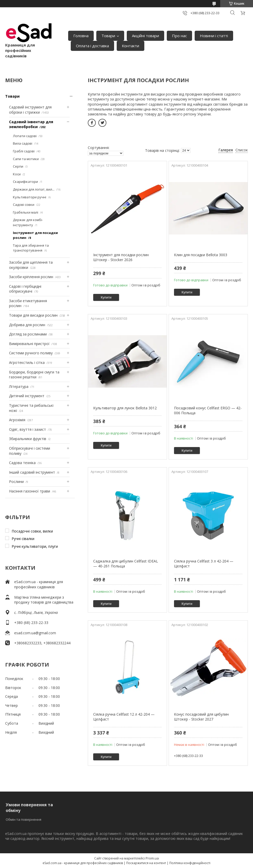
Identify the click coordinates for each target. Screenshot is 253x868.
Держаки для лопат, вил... (34, 189)
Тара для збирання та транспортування (31, 248)
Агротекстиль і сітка (27, 362)
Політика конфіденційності (190, 863)
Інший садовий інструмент (32, 472)
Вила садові (23, 143)
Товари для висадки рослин (33, 315)
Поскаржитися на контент (146, 863)
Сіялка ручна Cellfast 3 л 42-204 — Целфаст (204, 564)
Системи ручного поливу (31, 353)
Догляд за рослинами (28, 334)
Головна (81, 36)
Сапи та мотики (26, 159)
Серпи (18, 166)
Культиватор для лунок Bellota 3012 (125, 408)
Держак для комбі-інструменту (28, 222)
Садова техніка (22, 463)
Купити (106, 297)
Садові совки (24, 205)
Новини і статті (214, 36)
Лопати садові (25, 136)
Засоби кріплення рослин (31, 277)
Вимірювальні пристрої (29, 344)
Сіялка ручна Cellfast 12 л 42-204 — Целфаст (124, 717)
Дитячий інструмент (27, 396)
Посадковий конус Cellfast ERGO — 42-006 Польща (208, 410)
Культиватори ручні (30, 197)
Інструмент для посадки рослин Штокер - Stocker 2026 (121, 257)
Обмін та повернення (23, 819)
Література (19, 386)
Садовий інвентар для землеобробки (31, 124)
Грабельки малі (26, 212)
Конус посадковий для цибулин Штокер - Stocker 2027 (201, 717)
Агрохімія (17, 420)
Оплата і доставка (92, 46)
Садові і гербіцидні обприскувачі (25, 289)
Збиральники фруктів (28, 439)
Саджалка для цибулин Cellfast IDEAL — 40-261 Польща (126, 564)
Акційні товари (145, 36)
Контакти (131, 46)
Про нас (179, 36)
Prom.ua (152, 858)
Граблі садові (24, 151)
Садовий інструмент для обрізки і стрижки (30, 110)
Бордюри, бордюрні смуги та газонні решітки (34, 375)
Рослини (16, 482)
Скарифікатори (25, 182)
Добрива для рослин (27, 325)
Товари (108, 36)
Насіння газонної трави (30, 491)
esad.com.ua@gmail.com (35, 633)
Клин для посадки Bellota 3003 (201, 255)
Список (242, 150)
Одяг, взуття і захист (27, 429)
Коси (17, 174)
